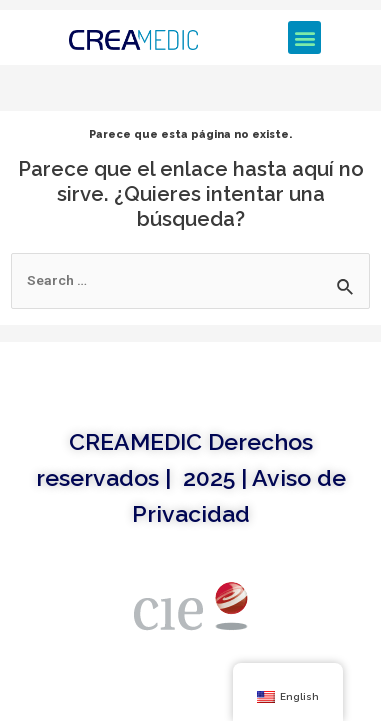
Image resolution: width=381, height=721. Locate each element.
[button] (304, 37)
